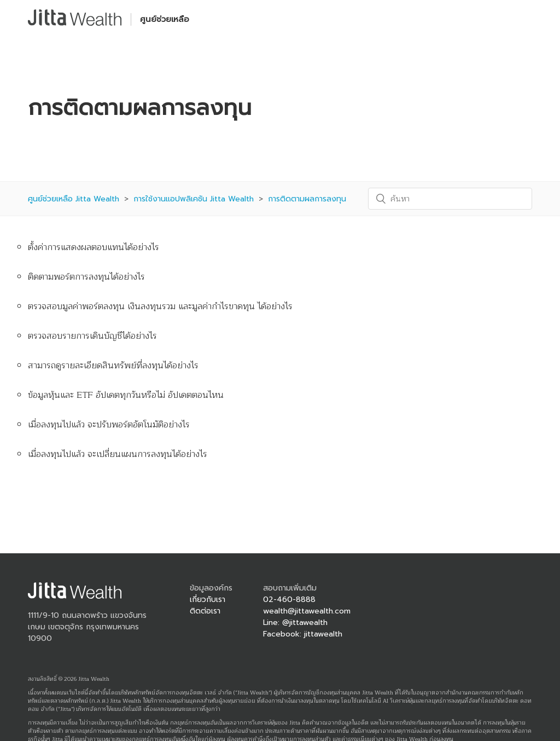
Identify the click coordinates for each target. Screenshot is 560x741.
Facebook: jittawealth (303, 634)
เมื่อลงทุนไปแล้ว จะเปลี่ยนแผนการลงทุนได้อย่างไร (118, 454)
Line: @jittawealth (295, 623)
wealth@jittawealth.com (307, 611)
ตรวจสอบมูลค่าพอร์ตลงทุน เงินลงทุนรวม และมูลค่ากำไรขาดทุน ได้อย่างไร (160, 306)
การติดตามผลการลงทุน (307, 199)
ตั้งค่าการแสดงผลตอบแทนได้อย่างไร (94, 247)
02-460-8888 (289, 600)
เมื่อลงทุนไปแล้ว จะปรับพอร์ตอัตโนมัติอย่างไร (109, 425)
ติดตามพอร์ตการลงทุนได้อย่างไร (86, 277)
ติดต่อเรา (205, 611)
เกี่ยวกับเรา (208, 600)
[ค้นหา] (450, 199)
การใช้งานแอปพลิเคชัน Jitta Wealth (194, 199)
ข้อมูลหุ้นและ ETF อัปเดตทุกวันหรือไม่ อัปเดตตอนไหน (126, 395)
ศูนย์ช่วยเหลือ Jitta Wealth (74, 199)
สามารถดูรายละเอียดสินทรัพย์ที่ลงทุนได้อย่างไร (113, 366)
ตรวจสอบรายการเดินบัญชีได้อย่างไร (92, 336)
